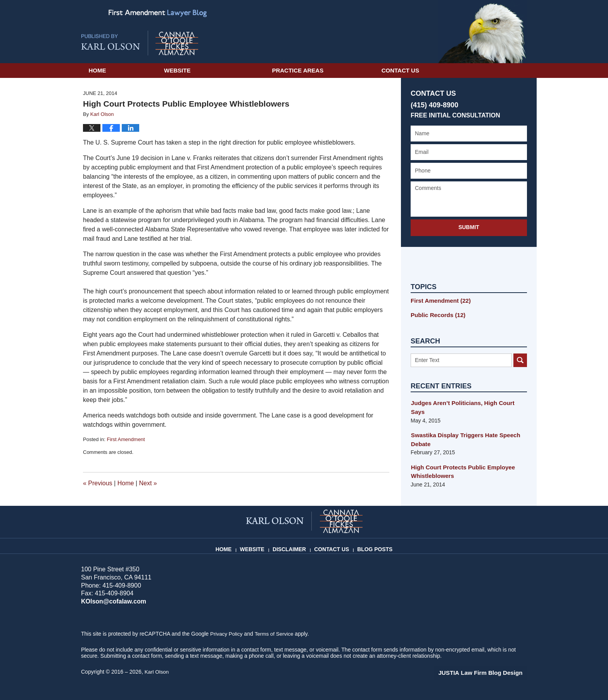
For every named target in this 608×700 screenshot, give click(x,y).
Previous (98, 483)
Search (520, 359)
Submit (469, 227)
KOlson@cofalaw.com (111, 601)
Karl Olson (157, 672)
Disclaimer (293, 546)
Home (121, 70)
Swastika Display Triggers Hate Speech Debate (462, 429)
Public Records (436, 314)
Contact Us (471, 70)
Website (224, 70)
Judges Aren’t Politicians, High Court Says (466, 402)
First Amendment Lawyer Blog (140, 43)
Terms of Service (276, 634)
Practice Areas (345, 70)
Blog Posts (374, 546)
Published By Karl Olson (482, 32)
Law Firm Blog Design (490, 672)
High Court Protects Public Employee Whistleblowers (459, 461)
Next (148, 483)
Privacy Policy (227, 634)
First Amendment (126, 439)
